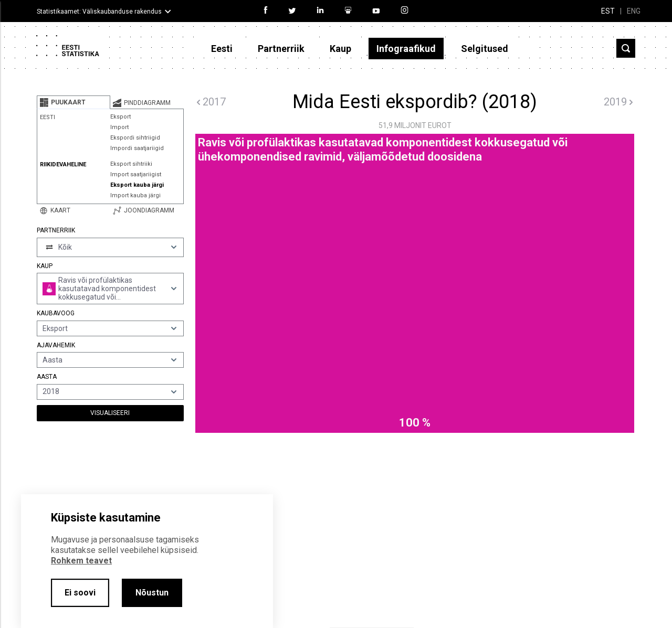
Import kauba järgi (135, 195)
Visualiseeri (110, 413)
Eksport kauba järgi (137, 185)
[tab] (73, 102)
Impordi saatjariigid (137, 148)
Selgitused (485, 49)
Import (119, 127)
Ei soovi (80, 593)
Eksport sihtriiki (131, 164)
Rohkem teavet (81, 561)
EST (608, 11)
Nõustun (152, 593)
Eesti (222, 49)
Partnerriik (281, 49)
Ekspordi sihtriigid (135, 138)
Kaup (340, 49)
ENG (634, 11)
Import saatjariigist (136, 174)
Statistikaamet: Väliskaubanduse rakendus (99, 12)
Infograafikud (406, 49)
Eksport (120, 117)
